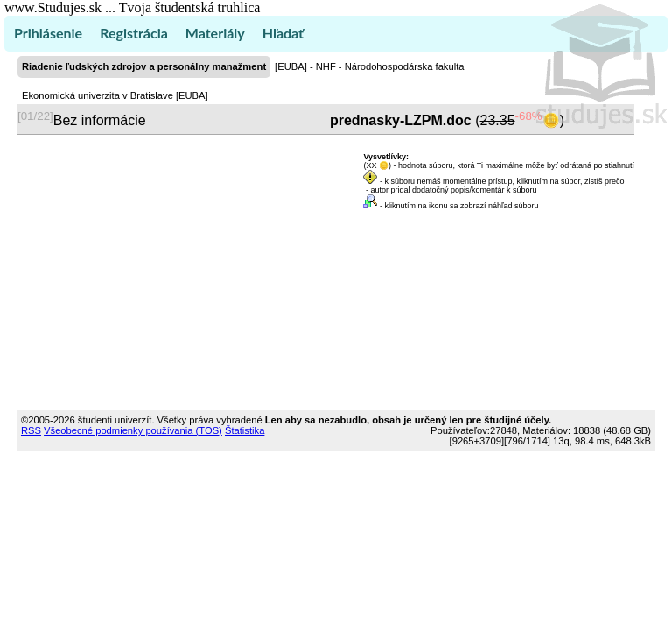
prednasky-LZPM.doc (400, 120)
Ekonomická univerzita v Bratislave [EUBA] (115, 95)
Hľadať (283, 33)
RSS (31, 430)
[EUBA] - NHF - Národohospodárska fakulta (369, 66)
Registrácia (134, 33)
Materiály (215, 33)
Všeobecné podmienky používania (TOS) (133, 430)
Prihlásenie (48, 33)
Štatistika (245, 430)
